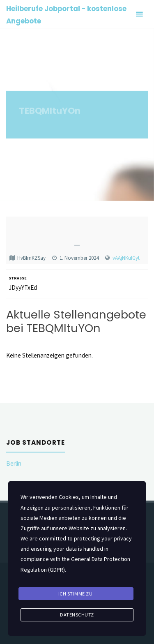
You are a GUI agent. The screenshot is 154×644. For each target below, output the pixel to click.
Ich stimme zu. (76, 594)
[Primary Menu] (139, 14)
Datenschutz (77, 615)
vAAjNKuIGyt (126, 258)
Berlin (14, 463)
